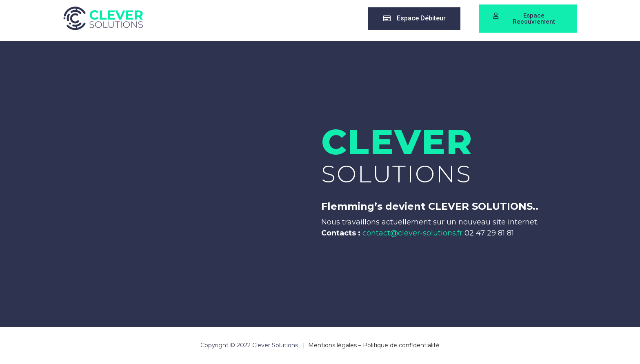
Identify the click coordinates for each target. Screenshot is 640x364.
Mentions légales (332, 345)
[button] (417, 19)
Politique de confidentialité (401, 345)
